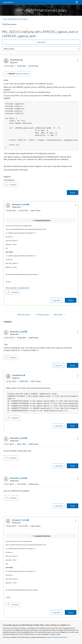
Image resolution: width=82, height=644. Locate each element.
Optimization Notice (60, 637)
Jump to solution (19, 74)
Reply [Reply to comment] (71, 300)
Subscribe (41, 42)
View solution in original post (17, 288)
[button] (77, 60)
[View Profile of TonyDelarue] (16, 60)
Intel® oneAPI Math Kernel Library (16, 19)
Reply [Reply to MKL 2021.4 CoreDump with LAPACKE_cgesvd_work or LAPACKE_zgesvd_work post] (73, 192)
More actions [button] (9, 49)
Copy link (56, 300)
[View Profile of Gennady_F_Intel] (20, 204)
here (68, 625)
